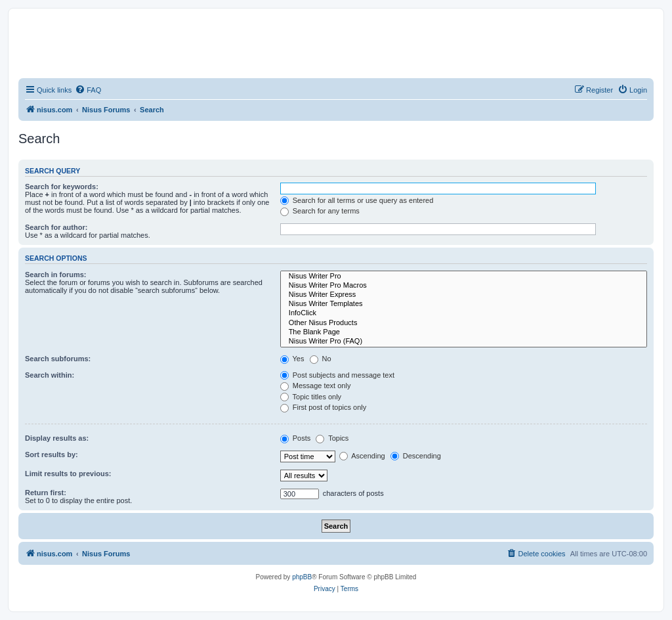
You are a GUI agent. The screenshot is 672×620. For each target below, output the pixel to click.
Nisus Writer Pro (464, 277)
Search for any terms (320, 211)
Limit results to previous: (68, 474)
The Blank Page (464, 332)
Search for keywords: (62, 187)
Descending (416, 456)
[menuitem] (88, 90)
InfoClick (464, 313)
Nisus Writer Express (464, 295)
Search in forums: (56, 275)
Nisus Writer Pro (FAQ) (464, 342)
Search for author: (56, 227)
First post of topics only (324, 407)
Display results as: (57, 438)
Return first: (46, 493)
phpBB (302, 577)
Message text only (316, 386)
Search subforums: (58, 359)
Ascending (362, 456)
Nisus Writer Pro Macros (464, 286)
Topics (332, 438)
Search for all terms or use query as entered (357, 200)
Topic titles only (311, 397)
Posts (296, 438)
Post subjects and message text (337, 375)
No (321, 359)
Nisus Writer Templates (464, 304)
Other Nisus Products (464, 323)
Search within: (50, 375)
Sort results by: (52, 454)
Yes (292, 359)
